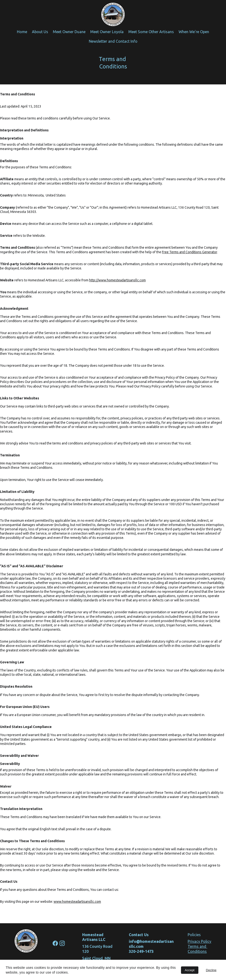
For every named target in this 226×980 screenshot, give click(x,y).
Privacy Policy (199, 941)
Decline (211, 970)
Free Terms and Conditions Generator (189, 252)
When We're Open (194, 32)
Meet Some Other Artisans (151, 32)
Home (22, 32)
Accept (190, 970)
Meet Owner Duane (69, 32)
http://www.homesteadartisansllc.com (117, 280)
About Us (40, 32)
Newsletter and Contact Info (113, 41)
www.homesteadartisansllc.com (77, 902)
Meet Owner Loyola (107, 32)
